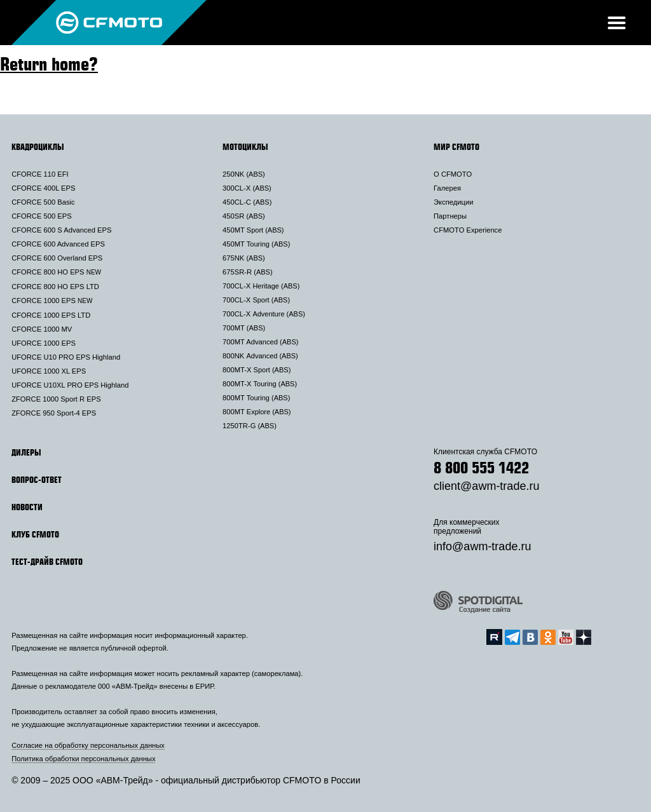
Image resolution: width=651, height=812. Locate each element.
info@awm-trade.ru (482, 546)
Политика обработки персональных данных (83, 759)
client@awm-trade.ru (486, 486)
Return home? (49, 64)
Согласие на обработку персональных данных (88, 745)
